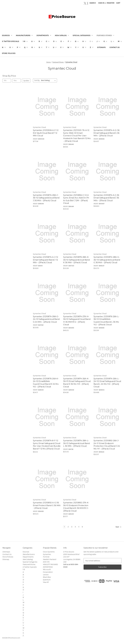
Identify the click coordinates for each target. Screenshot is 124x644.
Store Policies (9, 53)
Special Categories (83, 35)
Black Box (47, 577)
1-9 (25, 41)
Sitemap (6, 559)
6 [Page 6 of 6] (82, 527)
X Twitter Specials (10, 41)
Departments (44, 35)
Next (118, 527)
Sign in (101, 3)
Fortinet (46, 557)
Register (111, 3)
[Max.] (16, 81)
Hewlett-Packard (50, 559)
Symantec (47, 554)
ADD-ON (46, 562)
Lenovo (46, 575)
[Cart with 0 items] (118, 3)
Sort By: (37, 80)
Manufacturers (24, 35)
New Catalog (62, 35)
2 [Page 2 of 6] (68, 527)
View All (46, 582)
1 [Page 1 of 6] (64, 527)
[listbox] (49, 80)
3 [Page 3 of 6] (72, 527)
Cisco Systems (49, 552)
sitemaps (101, 47)
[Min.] (7, 81)
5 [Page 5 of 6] (79, 527)
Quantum (47, 580)
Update (26, 81)
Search (93, 3)
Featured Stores (105, 35)
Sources (7, 35)
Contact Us (114, 47)
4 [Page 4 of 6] (75, 527)
